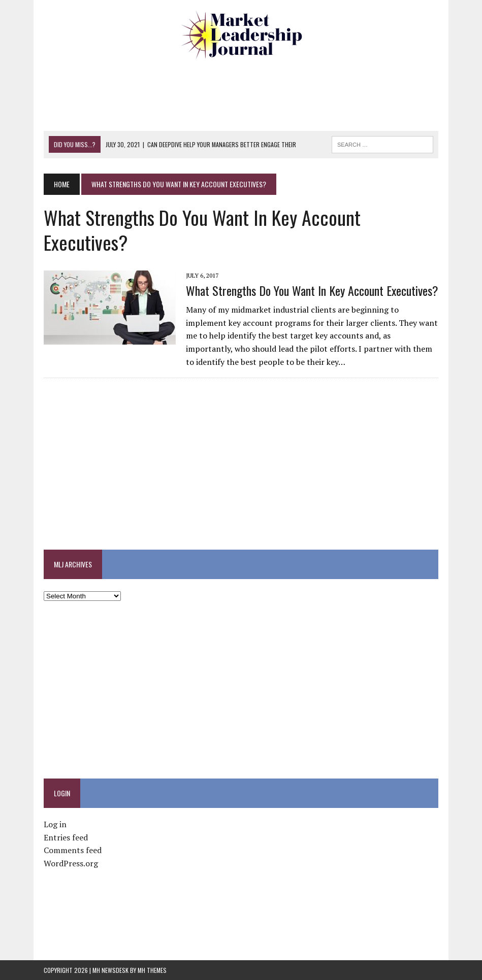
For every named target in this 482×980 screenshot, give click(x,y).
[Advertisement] (241, 94)
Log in (55, 824)
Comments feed (73, 850)
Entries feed (66, 837)
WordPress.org (71, 863)
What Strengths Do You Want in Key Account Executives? (312, 290)
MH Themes (152, 970)
